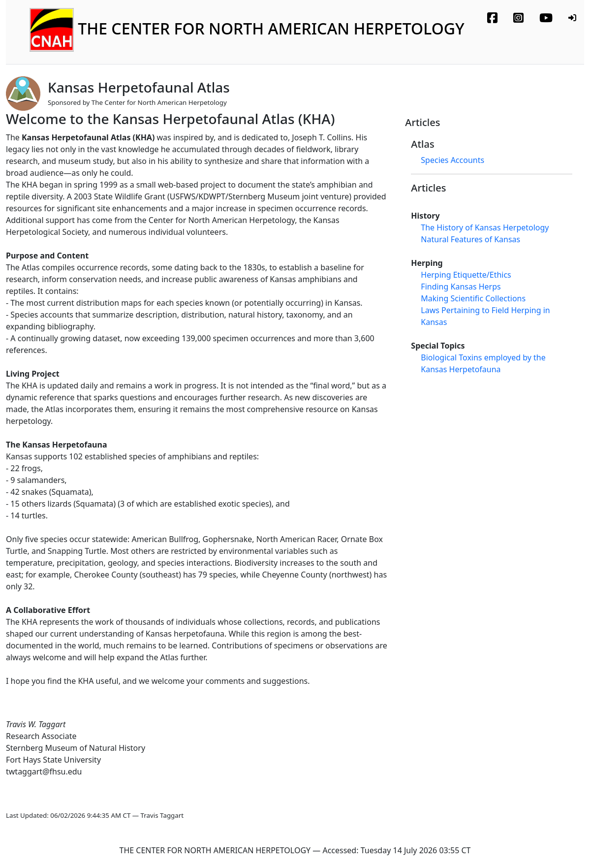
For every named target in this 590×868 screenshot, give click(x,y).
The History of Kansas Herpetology (485, 227)
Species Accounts (452, 160)
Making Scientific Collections (473, 298)
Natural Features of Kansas (470, 239)
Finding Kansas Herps (461, 287)
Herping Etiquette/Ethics (466, 275)
